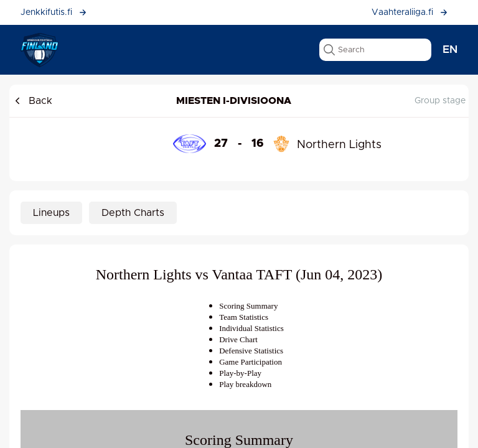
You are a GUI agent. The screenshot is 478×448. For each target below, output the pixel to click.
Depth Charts (133, 213)
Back (32, 101)
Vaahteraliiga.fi (410, 12)
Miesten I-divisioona (234, 101)
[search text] (375, 50)
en (450, 50)
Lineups (51, 213)
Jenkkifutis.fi (54, 12)
